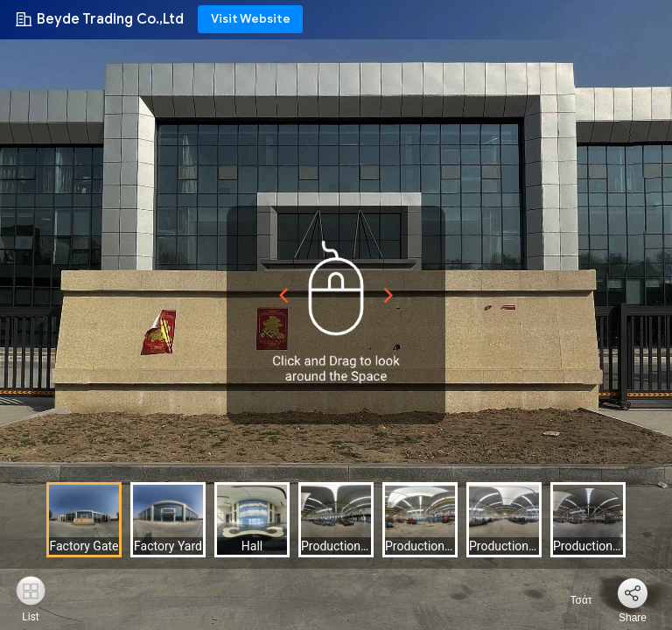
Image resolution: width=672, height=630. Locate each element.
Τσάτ (570, 600)
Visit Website (251, 19)
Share (633, 618)
